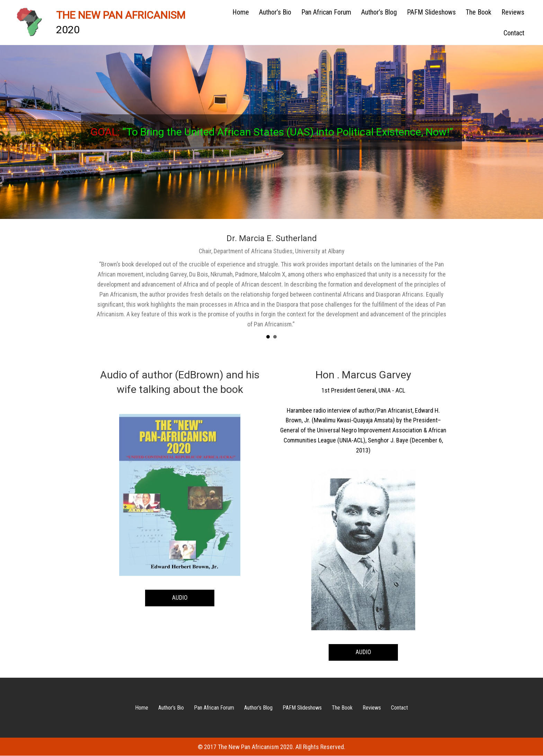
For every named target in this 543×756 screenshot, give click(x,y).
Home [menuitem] (241, 12)
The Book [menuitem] (479, 12)
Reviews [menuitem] (513, 12)
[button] (180, 598)
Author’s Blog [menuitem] (379, 12)
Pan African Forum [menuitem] (326, 12)
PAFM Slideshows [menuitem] (431, 12)
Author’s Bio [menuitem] (275, 12)
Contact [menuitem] (514, 33)
